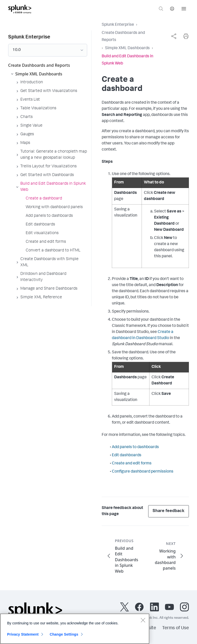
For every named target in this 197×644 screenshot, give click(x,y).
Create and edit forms (132, 464)
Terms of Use (176, 628)
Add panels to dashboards (135, 447)
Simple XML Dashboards (127, 48)
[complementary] (174, 36)
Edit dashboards (127, 455)
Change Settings (64, 637)
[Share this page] (174, 36)
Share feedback (169, 511)
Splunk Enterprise (118, 25)
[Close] (143, 623)
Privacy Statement (23, 637)
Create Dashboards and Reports (123, 37)
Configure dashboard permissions (143, 472)
